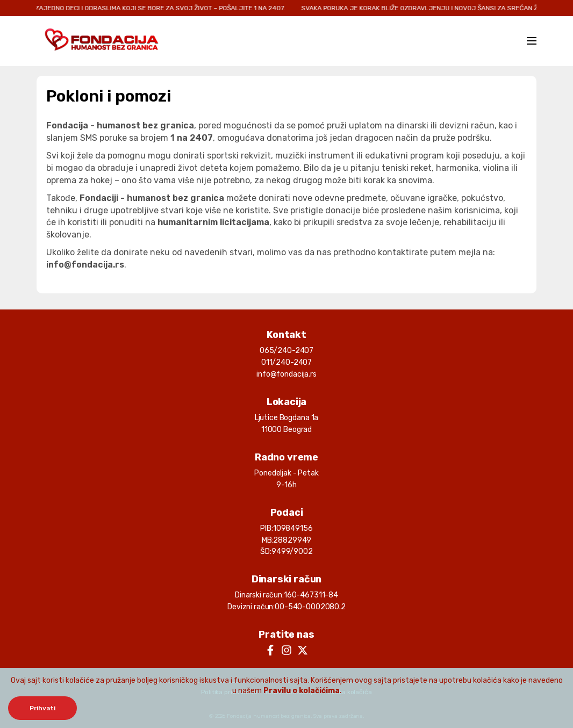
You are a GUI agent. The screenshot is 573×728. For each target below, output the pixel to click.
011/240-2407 (286, 362)
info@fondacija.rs (286, 374)
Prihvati (42, 708)
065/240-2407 (286, 351)
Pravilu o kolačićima (302, 691)
